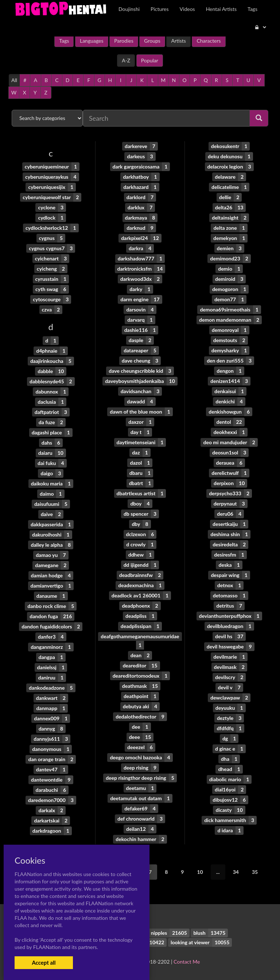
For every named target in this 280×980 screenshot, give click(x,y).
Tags (64, 41)
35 (255, 872)
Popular (150, 60)
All (14, 80)
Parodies (124, 41)
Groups (152, 41)
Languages (92, 41)
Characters (209, 41)
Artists (178, 41)
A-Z (126, 60)
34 (236, 872)
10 (200, 872)
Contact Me (187, 962)
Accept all (44, 962)
